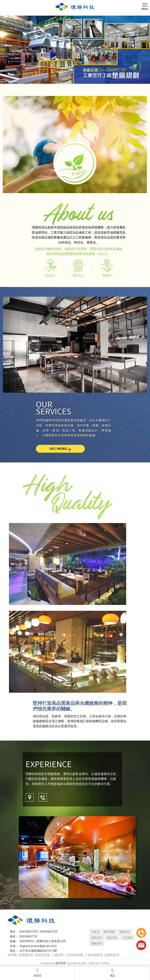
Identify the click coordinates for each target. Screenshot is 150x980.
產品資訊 (112, 938)
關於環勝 (109, 932)
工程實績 (128, 938)
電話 (112, 973)
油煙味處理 (112, 955)
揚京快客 (61, 963)
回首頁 (37, 973)
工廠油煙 (58, 955)
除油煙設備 (42, 955)
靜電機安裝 (26, 955)
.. (87, 963)
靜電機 (12, 955)
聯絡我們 (97, 943)
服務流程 (97, 938)
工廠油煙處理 (94, 955)
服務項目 (125, 932)
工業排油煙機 (74, 955)
